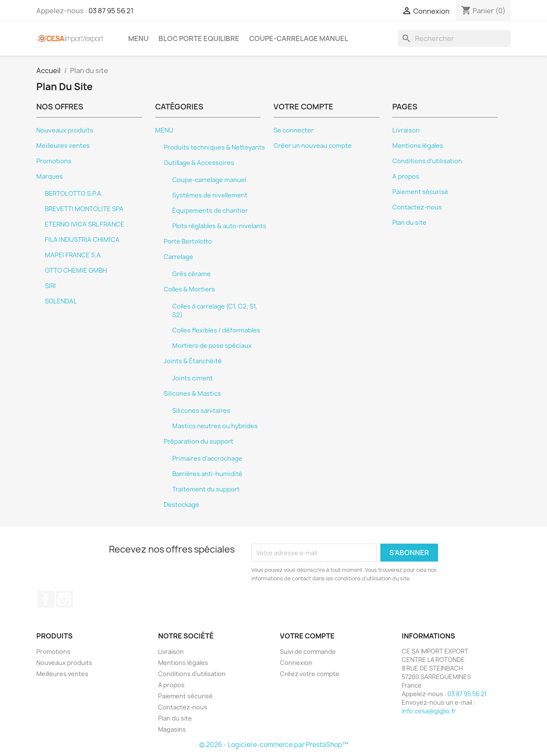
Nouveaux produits (65, 130)
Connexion (296, 663)
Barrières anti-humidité (207, 474)
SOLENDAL (61, 301)
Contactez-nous (417, 207)
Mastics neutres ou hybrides (215, 426)
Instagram (65, 599)
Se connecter (294, 130)
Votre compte (307, 636)
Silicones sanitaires (201, 411)
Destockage (181, 505)
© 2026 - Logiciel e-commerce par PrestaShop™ (274, 745)
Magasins (172, 729)
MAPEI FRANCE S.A (73, 255)
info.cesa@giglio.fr (429, 711)
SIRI (50, 286)
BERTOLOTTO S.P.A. (74, 194)
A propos (406, 176)
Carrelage (178, 257)
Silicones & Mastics (192, 394)
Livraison (406, 130)
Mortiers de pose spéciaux (212, 346)
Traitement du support (206, 489)
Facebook (46, 599)
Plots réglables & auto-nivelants (219, 226)
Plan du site (409, 223)
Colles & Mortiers (189, 289)
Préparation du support (199, 441)
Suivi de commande (308, 652)
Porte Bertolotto (188, 241)
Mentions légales (418, 146)
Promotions (54, 161)
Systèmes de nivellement (210, 195)
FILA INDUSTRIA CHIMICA (82, 240)
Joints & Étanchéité (193, 361)
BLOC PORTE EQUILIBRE (199, 38)
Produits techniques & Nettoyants (214, 147)
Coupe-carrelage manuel (299, 38)
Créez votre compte (310, 674)
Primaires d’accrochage (207, 459)
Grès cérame (191, 274)
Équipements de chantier (210, 211)
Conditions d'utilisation (427, 161)
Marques (50, 176)
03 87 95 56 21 (111, 11)
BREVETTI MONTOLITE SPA (84, 209)
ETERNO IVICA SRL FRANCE (85, 224)
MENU (138, 38)
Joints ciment (193, 378)
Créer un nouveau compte (313, 146)
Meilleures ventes (63, 146)
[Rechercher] (454, 38)
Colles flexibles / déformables (216, 330)
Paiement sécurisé (420, 192)
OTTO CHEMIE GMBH (76, 271)
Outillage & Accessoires (199, 163)
